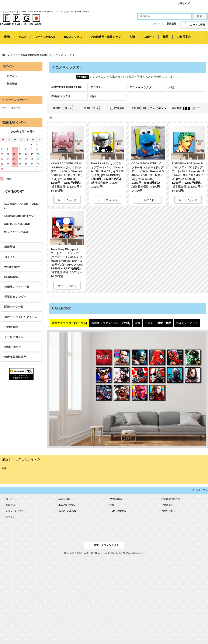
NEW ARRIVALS (66, 505)
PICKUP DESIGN (67, 511)
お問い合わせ (13, 347)
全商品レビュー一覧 (17, 287)
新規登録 (171, 24)
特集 (112, 505)
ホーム (9, 499)
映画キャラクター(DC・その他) (111, 323)
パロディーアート (187, 323)
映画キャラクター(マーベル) (70, 323)
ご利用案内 (11, 327)
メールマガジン (14, 337)
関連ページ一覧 (14, 307)
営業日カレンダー (15, 297)
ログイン (155, 24)
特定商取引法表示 (15, 357)
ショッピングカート (16, 511)
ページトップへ (200, 490)
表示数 (57, 108)
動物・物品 (164, 323)
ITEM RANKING (118, 511)
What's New (12, 267)
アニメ (149, 323)
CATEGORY (64, 499)
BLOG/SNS (11, 277)
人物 (138, 323)
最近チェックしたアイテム (21, 317)
